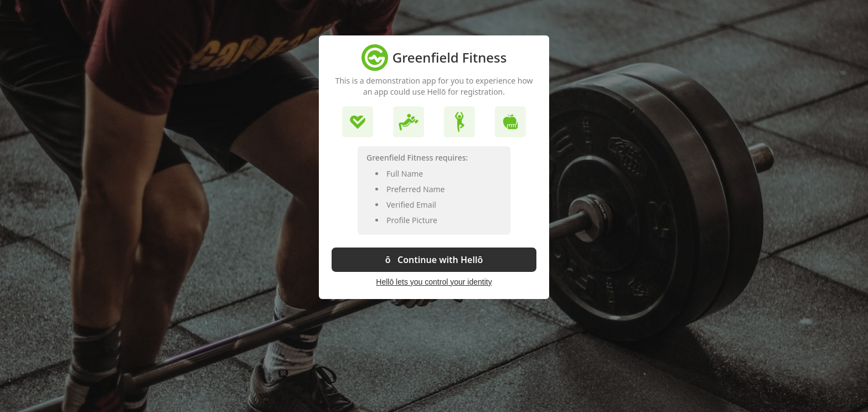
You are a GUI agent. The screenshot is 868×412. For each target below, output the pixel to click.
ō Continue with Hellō (434, 260)
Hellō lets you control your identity (434, 282)
